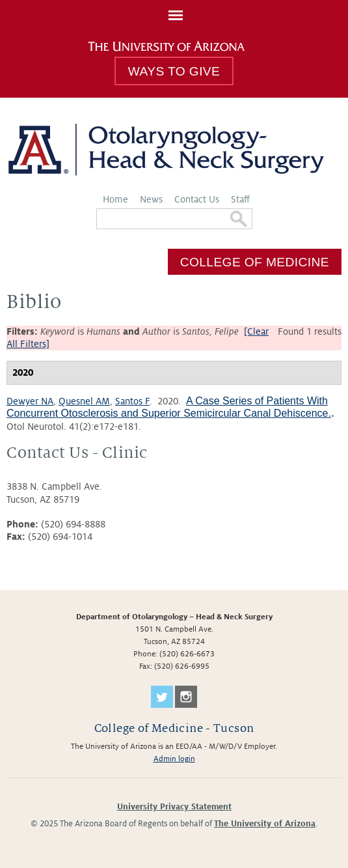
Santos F (132, 401)
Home (115, 199)
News (151, 199)
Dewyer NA (30, 401)
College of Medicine (255, 261)
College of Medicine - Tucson (174, 728)
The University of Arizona (265, 824)
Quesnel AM (84, 401)
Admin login (174, 759)
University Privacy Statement (174, 807)
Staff (240, 199)
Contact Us (197, 199)
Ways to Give (174, 71)
